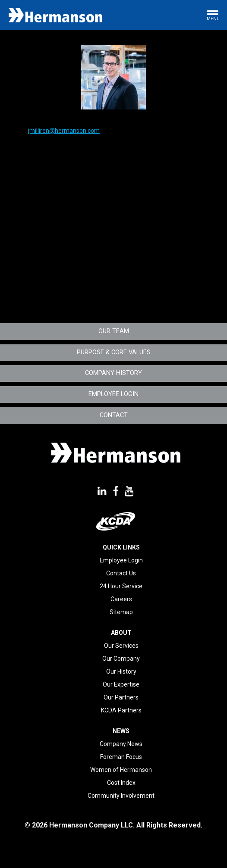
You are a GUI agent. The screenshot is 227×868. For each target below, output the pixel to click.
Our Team (114, 331)
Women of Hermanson (121, 770)
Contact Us (121, 573)
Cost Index (121, 783)
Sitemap (121, 612)
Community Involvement (121, 796)
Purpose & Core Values (114, 352)
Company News (121, 744)
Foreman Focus (121, 757)
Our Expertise (121, 684)
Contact (114, 415)
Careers (121, 599)
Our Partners (121, 697)
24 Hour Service (121, 586)
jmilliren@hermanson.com (64, 131)
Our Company (121, 659)
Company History (113, 373)
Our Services (121, 646)
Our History (121, 671)
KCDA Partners (121, 710)
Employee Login (113, 394)
